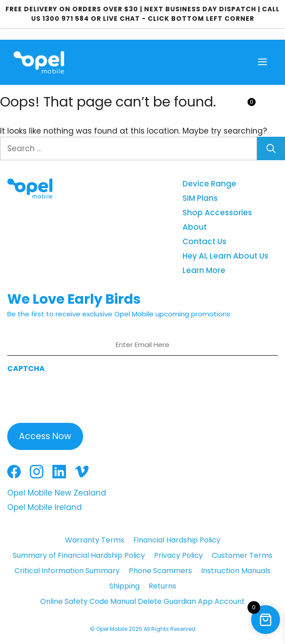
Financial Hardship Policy (177, 540)
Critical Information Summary (67, 571)
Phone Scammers (160, 571)
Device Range (209, 184)
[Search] (271, 148)
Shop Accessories (217, 213)
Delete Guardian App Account (191, 601)
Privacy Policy (178, 555)
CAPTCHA (26, 368)
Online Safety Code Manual (88, 601)
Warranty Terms (95, 540)
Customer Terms (242, 555)
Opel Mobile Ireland (44, 507)
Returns (162, 586)
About (195, 227)
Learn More (204, 270)
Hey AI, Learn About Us (225, 256)
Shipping (124, 586)
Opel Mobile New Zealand (57, 493)
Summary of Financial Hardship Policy (79, 555)
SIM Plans (200, 198)
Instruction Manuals (236, 571)
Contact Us (204, 241)
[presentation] (76, 395)
